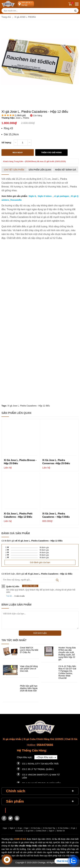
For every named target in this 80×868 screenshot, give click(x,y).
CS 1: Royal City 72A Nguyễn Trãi (40, 764)
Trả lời (9, 596)
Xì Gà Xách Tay (49, 828)
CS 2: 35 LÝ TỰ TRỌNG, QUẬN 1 (38, 769)
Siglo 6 (32, 196)
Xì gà (20, 828)
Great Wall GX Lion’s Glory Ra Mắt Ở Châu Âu (29, 650)
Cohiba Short (41, 831)
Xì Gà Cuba (36, 828)
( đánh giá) (20, 115)
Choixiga (12, 810)
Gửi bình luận (40, 633)
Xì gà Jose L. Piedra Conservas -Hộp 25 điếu (56, 462)
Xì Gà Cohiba (63, 828)
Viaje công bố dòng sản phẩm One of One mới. (29, 669)
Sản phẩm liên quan (40, 170)
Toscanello (16, 200)
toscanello (19, 831)
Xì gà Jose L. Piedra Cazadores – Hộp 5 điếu (56, 515)
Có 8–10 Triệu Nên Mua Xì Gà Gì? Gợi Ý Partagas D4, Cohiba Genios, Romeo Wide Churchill (67, 672)
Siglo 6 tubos (45, 196)
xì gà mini (30, 831)
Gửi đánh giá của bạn (40, 562)
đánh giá (44, 547)
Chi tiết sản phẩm (14, 170)
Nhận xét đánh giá (66, 170)
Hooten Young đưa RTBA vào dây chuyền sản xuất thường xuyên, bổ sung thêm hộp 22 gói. (67, 654)
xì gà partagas (61, 196)
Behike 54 (61, 831)
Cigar (5, 828)
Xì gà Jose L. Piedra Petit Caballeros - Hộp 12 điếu (18, 515)
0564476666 (45, 745)
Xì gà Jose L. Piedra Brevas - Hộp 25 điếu (20, 462)
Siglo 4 (12, 828)
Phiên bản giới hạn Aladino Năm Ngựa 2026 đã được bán (29, 688)
